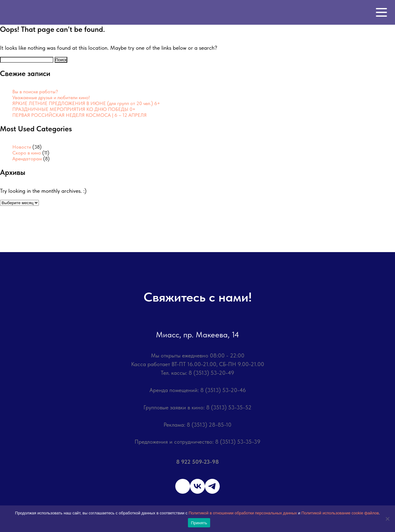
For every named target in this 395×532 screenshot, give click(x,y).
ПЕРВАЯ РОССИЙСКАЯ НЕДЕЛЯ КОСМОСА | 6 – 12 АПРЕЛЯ (79, 115)
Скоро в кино (27, 153)
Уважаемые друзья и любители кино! (51, 97)
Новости (22, 147)
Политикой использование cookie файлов (340, 513)
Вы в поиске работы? (35, 92)
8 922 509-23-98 (197, 462)
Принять (199, 523)
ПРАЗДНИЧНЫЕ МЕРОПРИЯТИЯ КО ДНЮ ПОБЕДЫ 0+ (74, 109)
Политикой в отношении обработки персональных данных (243, 513)
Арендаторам (27, 159)
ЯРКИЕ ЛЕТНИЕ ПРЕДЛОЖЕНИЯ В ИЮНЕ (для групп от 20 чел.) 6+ (86, 103)
